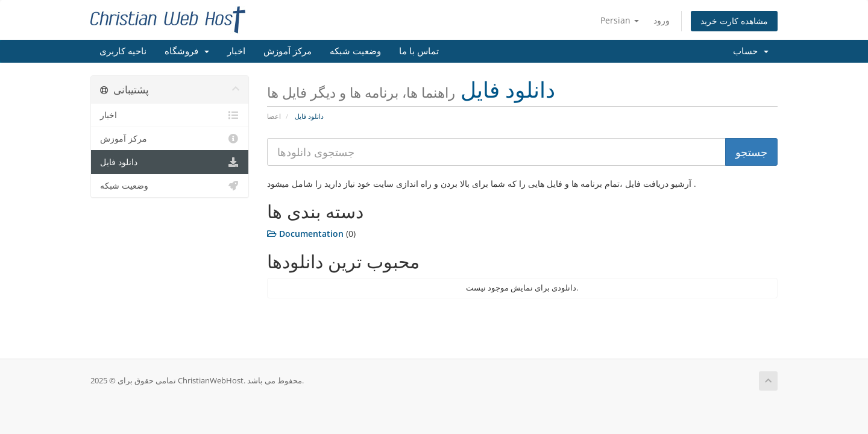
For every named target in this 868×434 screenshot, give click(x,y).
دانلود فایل (170, 162)
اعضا (274, 116)
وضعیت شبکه (355, 51)
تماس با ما (419, 51)
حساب (751, 51)
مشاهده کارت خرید (734, 21)
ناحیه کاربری (123, 51)
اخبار (236, 51)
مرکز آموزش (288, 51)
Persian (620, 20)
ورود (662, 20)
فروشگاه (187, 51)
